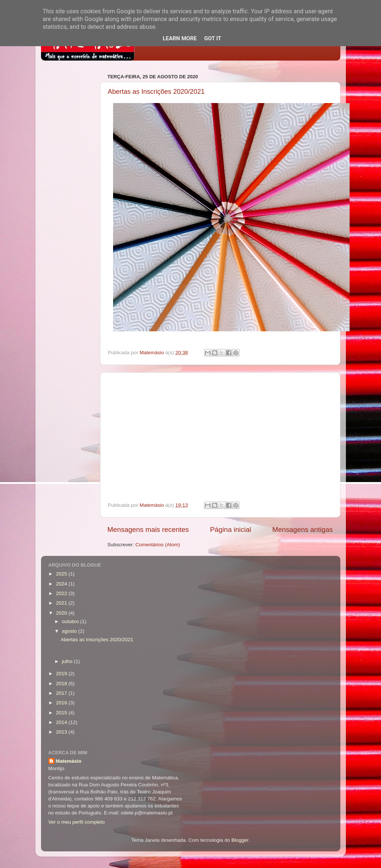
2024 (62, 584)
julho (68, 661)
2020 (62, 613)
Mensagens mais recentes (148, 529)
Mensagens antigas (303, 529)
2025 (62, 574)
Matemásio (69, 761)
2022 (62, 593)
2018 (62, 684)
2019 (62, 674)
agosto (70, 631)
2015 (62, 713)
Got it (212, 38)
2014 (62, 722)
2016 (62, 703)
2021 (62, 603)
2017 (62, 693)
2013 (62, 732)
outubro (71, 621)
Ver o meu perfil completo (77, 822)
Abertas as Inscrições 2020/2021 (156, 92)
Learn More (180, 38)
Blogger (240, 840)
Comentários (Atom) (158, 545)
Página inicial (230, 529)
